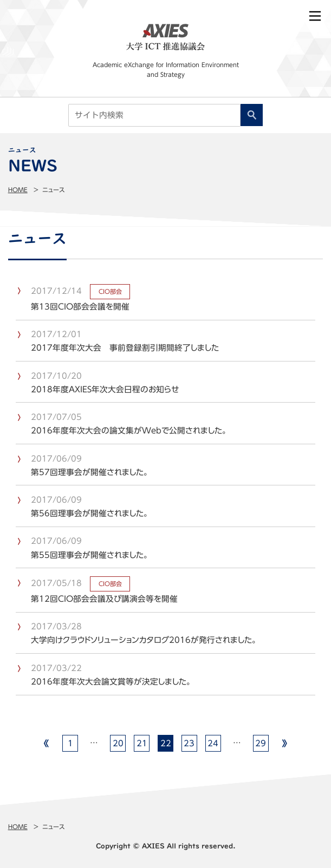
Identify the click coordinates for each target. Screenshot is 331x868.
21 (142, 743)
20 (118, 743)
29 (261, 743)
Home (18, 190)
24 (213, 743)
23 (189, 743)
